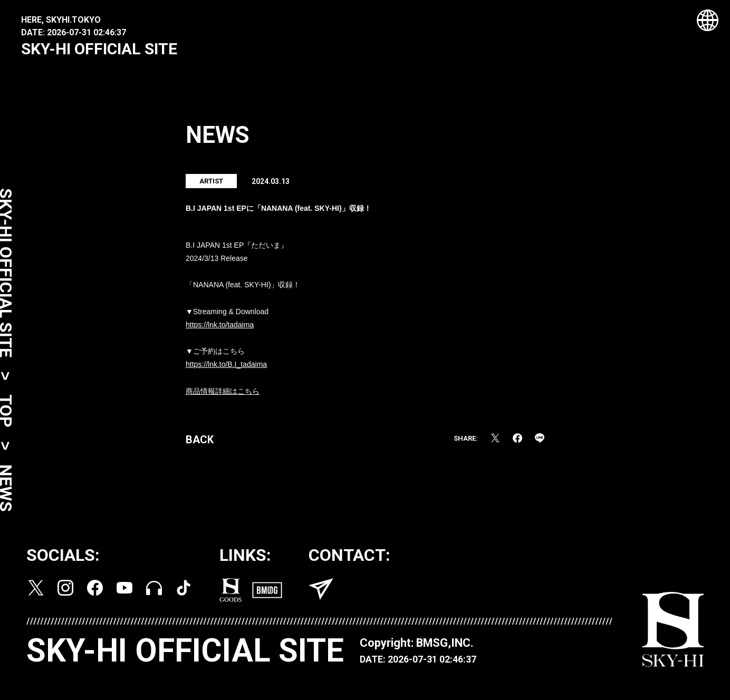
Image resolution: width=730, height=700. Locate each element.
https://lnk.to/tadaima (220, 330)
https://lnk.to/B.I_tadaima (226, 370)
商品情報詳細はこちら (223, 396)
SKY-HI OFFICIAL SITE (99, 49)
